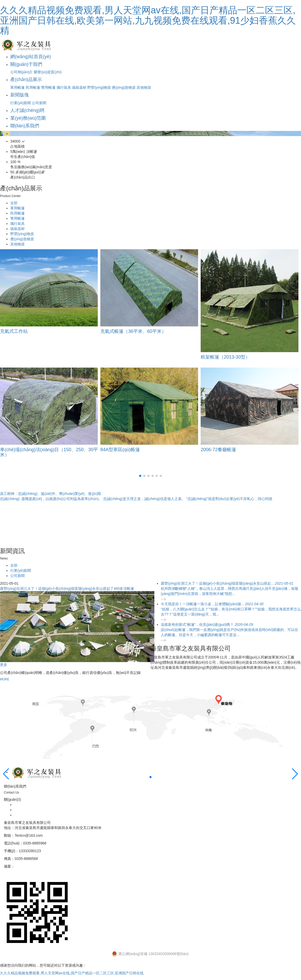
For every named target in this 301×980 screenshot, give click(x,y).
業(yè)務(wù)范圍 (28, 118)
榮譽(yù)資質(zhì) (48, 72)
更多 (4, 665)
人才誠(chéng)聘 (27, 110)
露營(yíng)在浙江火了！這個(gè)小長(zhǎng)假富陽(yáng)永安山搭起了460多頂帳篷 (67, 589)
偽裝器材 (79, 87)
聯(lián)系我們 (25, 126)
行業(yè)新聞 (21, 103)
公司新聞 (39, 103)
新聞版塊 (20, 95)
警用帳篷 (48, 87)
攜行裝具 (64, 87)
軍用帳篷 (17, 87)
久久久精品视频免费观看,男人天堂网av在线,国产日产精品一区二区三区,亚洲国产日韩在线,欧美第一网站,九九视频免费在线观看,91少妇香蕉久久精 (148, 20)
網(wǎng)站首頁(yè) (31, 57)
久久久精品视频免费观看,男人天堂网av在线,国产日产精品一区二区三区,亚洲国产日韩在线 (72, 973)
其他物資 (144, 87)
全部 (14, 203)
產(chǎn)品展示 (26, 79)
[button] (2, 133)
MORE (5, 679)
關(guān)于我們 (26, 64)
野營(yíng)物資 (99, 87)
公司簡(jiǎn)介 (21, 72)
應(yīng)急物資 (124, 87)
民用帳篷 (33, 87)
